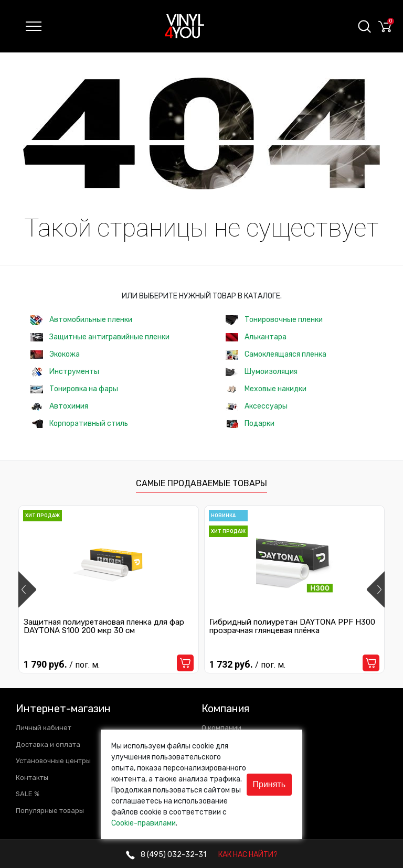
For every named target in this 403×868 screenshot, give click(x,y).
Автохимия (59, 406)
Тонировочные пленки (274, 320)
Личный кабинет (44, 728)
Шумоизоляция (262, 372)
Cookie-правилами (144, 823)
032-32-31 (166, 855)
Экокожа (55, 354)
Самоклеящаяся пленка (276, 355)
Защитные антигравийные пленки (100, 337)
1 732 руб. (247, 664)
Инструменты (65, 372)
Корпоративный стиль (79, 424)
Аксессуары (257, 406)
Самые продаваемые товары (201, 483)
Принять (269, 784)
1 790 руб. (62, 664)
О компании (221, 728)
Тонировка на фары (74, 389)
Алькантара (256, 337)
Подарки (250, 424)
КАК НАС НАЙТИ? (248, 855)
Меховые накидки (266, 389)
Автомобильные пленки (81, 320)
